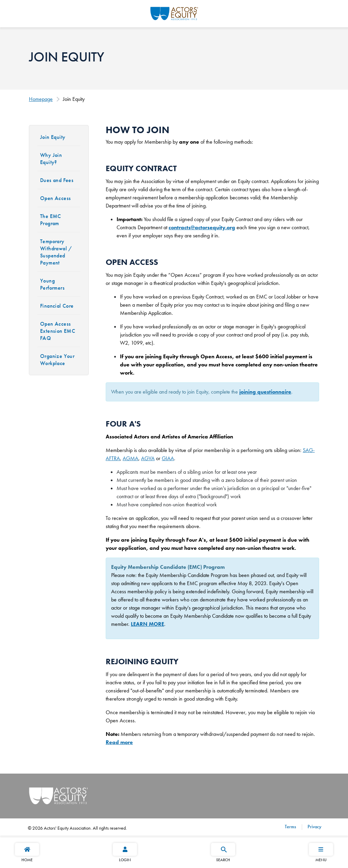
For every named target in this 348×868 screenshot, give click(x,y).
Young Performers (52, 284)
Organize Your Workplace (57, 360)
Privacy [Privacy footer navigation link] (314, 827)
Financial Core (57, 306)
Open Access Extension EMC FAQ (58, 331)
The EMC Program (51, 220)
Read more (119, 742)
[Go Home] (174, 13)
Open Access (55, 198)
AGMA (130, 458)
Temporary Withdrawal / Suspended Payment (56, 252)
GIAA (168, 458)
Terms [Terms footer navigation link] (290, 827)
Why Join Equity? (51, 159)
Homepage (41, 99)
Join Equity (53, 137)
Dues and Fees (57, 180)
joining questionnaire (265, 392)
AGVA (148, 458)
